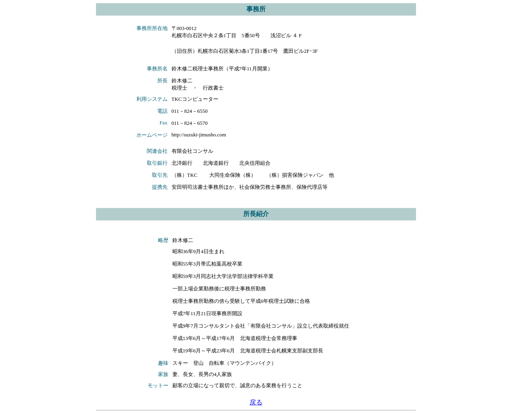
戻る (256, 402)
